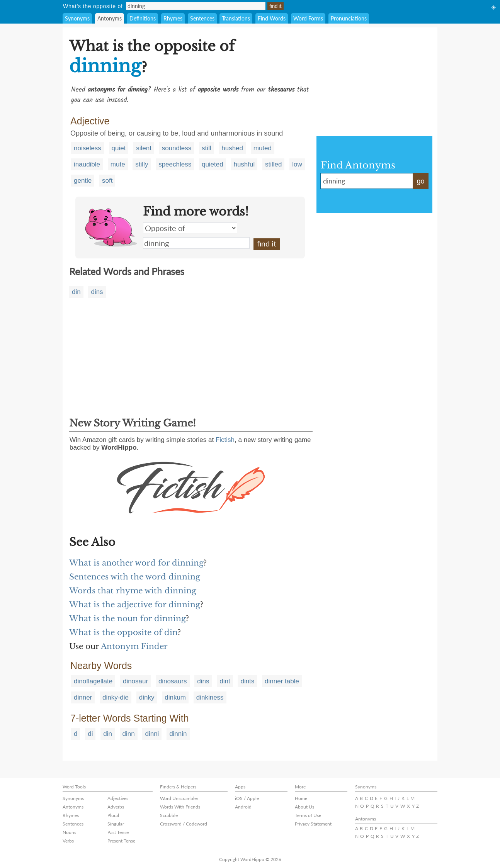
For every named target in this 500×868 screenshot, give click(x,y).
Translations (236, 18)
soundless (177, 148)
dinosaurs (173, 681)
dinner (83, 697)
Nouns (69, 832)
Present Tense (121, 841)
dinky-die (116, 697)
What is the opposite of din (123, 632)
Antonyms (110, 18)
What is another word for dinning (136, 563)
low (297, 164)
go (420, 181)
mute (118, 164)
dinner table (282, 681)
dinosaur (135, 681)
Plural (113, 815)
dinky (147, 697)
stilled (273, 164)
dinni (152, 734)
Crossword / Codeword (184, 824)
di (90, 734)
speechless (175, 164)
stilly (142, 164)
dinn (129, 734)
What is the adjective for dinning (135, 605)
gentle (83, 181)
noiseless (88, 148)
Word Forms (308, 18)
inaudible (87, 164)
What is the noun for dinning (128, 618)
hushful (244, 164)
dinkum (175, 697)
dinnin (178, 734)
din (76, 292)
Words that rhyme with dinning (133, 591)
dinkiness (210, 697)
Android (243, 807)
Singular (116, 824)
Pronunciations (349, 18)
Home (301, 798)
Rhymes (173, 18)
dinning (196, 243)
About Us (304, 807)
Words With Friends (180, 807)
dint (225, 681)
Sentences (202, 18)
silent (144, 148)
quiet (119, 148)
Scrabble (169, 815)
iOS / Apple (247, 798)
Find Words (272, 18)
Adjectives (118, 798)
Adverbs (116, 807)
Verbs (68, 841)
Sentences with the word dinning (135, 577)
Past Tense (118, 832)
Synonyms (77, 18)
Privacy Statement (313, 824)
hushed (232, 148)
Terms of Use (308, 815)
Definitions (143, 18)
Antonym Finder (134, 646)
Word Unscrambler (179, 798)
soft (107, 181)
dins (97, 292)
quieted (213, 164)
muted (263, 148)
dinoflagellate (93, 681)
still (207, 148)
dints (247, 681)
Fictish (225, 440)
